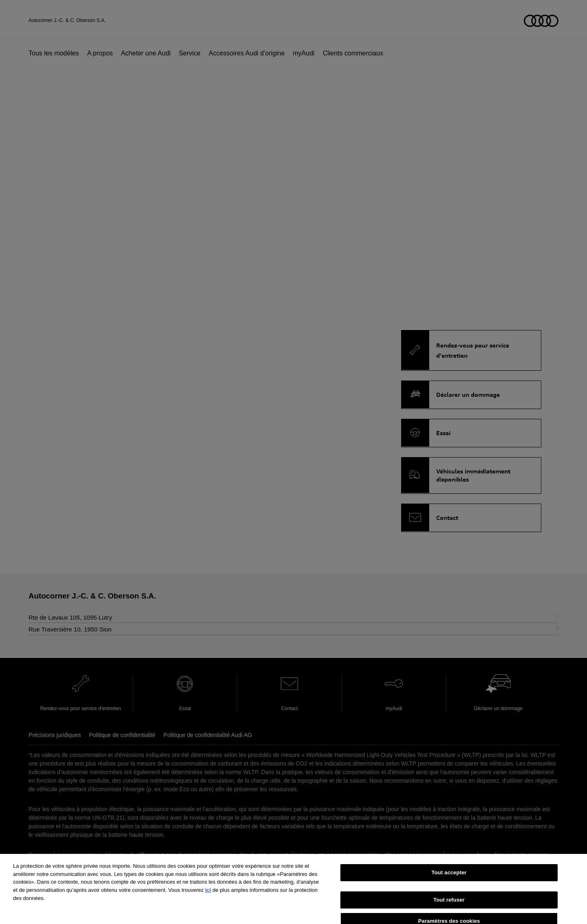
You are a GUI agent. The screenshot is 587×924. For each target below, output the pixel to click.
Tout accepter (449, 883)
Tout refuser (449, 910)
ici (208, 901)
